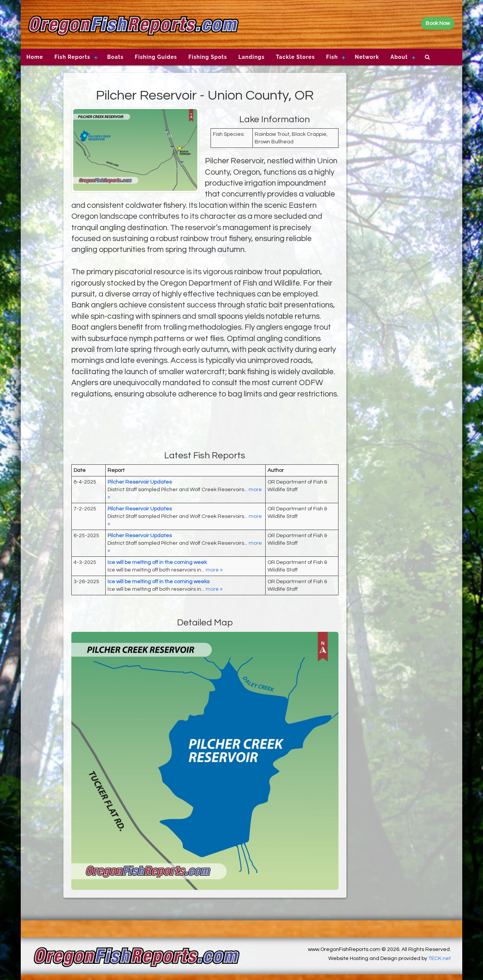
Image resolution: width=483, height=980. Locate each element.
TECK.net (440, 958)
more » (214, 570)
